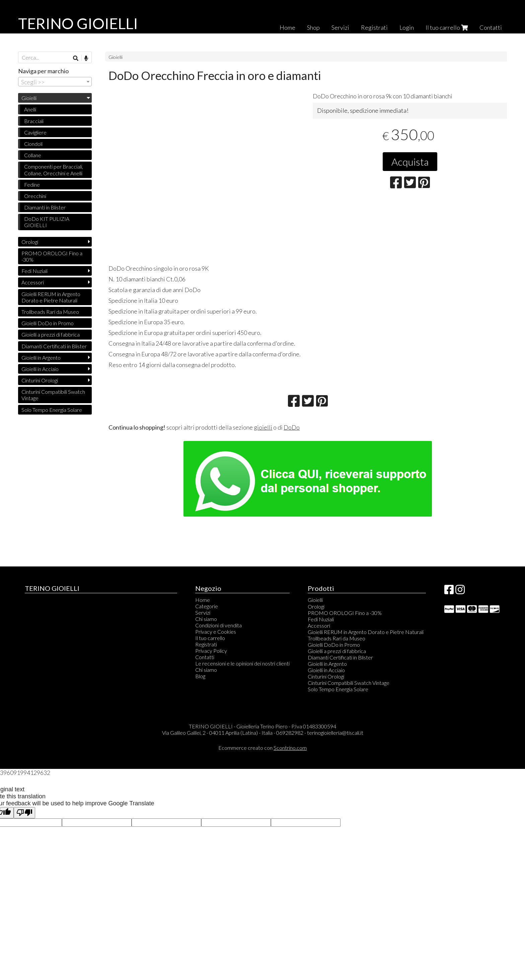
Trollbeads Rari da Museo (50, 312)
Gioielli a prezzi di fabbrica (51, 334)
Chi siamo (206, 619)
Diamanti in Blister (45, 207)
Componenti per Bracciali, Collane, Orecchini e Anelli (54, 170)
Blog (200, 676)
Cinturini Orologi (40, 380)
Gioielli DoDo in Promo (48, 323)
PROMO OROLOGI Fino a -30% (52, 256)
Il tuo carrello (447, 27)
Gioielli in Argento (41, 358)
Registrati (374, 27)
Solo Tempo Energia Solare (52, 410)
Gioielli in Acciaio (40, 369)
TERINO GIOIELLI (78, 23)
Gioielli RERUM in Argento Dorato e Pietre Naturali (51, 297)
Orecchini (35, 196)
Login (407, 27)
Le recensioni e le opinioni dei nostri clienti (242, 663)
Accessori (33, 282)
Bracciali (34, 121)
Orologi (30, 242)
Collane (33, 155)
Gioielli (116, 57)
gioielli (263, 427)
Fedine (32, 185)
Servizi (340, 27)
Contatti (491, 27)
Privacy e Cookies (216, 632)
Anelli (30, 109)
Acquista (410, 162)
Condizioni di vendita (218, 625)
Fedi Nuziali (34, 271)
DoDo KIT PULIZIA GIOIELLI (47, 222)
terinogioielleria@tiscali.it (335, 733)
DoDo (292, 427)
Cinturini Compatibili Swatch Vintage (53, 395)
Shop (313, 27)
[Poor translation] (24, 813)
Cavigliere (35, 132)
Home (287, 27)
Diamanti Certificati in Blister (54, 346)
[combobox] (55, 82)
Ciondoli (33, 144)
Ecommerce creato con (262, 748)
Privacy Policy (211, 651)
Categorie (207, 606)
